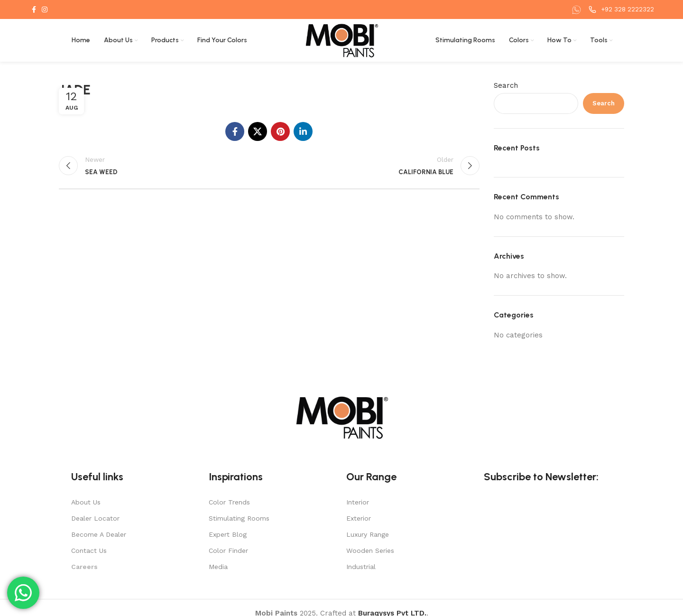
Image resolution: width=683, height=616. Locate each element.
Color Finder (228, 551)
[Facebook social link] (34, 9)
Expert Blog (228, 534)
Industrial (361, 567)
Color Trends (229, 502)
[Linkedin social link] (303, 131)
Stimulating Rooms (239, 518)
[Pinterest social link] (280, 131)
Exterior (359, 518)
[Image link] (341, 417)
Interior (358, 502)
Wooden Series (370, 551)
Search (506, 85)
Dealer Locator (95, 518)
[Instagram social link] (45, 9)
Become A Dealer (99, 534)
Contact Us (89, 551)
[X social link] (258, 131)
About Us (86, 502)
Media (218, 567)
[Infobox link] (578, 10)
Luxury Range (368, 534)
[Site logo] (342, 40)
